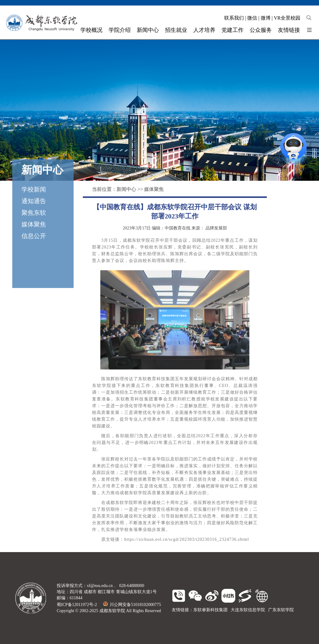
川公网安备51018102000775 (132, 605)
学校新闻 (34, 189)
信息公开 (34, 236)
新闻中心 (126, 189)
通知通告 (34, 201)
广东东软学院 (281, 610)
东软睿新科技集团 (210, 610)
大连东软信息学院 (248, 610)
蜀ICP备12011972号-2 (77, 605)
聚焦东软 (34, 213)
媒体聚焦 (34, 224)
